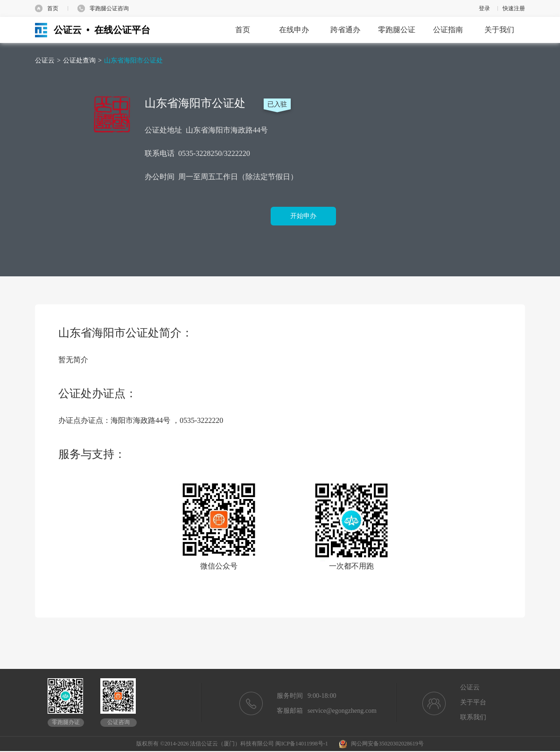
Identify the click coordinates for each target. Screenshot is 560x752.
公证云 (45, 60)
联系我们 (473, 717)
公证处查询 (79, 60)
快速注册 (514, 8)
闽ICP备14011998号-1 (301, 744)
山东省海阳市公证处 (133, 60)
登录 (484, 8)
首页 (53, 8)
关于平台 (473, 702)
